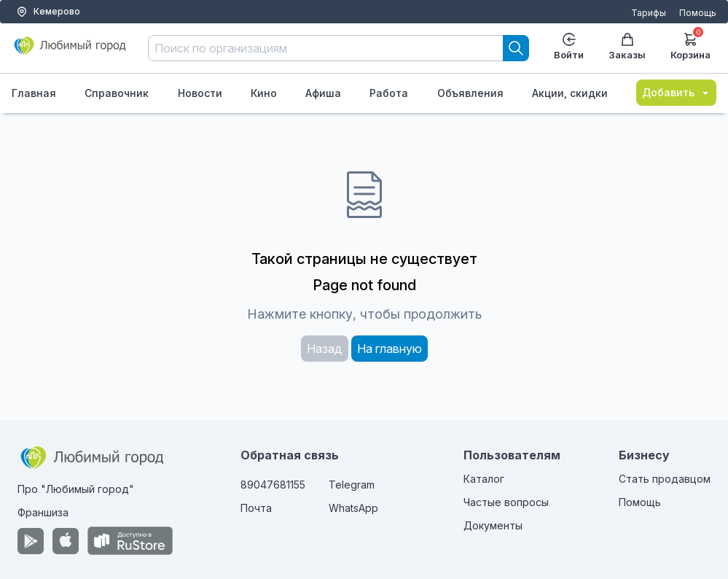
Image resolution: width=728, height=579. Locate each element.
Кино (264, 93)
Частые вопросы (506, 502)
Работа (389, 93)
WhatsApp (353, 508)
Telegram (352, 485)
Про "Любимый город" (76, 489)
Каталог (484, 479)
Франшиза (43, 512)
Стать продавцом (665, 479)
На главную (390, 349)
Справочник (117, 93)
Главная (34, 93)
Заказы (627, 47)
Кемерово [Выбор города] (48, 12)
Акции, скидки (570, 93)
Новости (200, 93)
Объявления (470, 93)
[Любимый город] (70, 51)
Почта (256, 508)
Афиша (323, 93)
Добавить (676, 92)
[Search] (516, 48)
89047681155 (273, 485)
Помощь (698, 13)
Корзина (690, 45)
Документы (493, 525)
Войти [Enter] (569, 47)
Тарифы (649, 13)
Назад (325, 349)
